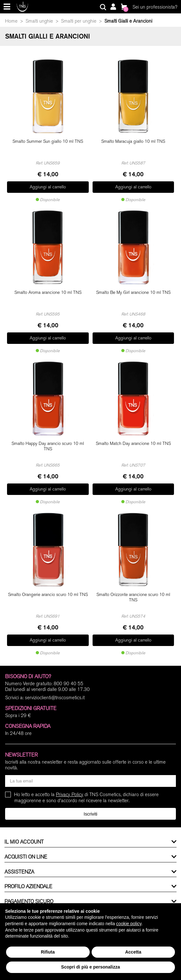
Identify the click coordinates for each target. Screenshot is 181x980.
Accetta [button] (133, 952)
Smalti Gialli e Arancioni (128, 21)
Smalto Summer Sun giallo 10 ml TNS (48, 142)
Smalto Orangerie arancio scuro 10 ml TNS (48, 595)
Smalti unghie (39, 21)
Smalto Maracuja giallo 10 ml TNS (133, 142)
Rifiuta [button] (48, 952)
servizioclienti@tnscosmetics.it (55, 698)
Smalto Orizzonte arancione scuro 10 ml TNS (133, 597)
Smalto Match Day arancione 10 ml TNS (133, 444)
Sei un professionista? (155, 7)
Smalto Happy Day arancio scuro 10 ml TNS (48, 446)
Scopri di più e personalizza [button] (90, 967)
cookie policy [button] (129, 924)
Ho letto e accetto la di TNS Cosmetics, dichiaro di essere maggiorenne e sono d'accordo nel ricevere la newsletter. (87, 798)
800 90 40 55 (68, 684)
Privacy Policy (70, 795)
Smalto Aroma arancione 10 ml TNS (48, 293)
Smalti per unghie (79, 21)
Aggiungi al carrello (48, 187)
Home (11, 21)
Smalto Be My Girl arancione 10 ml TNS (133, 293)
